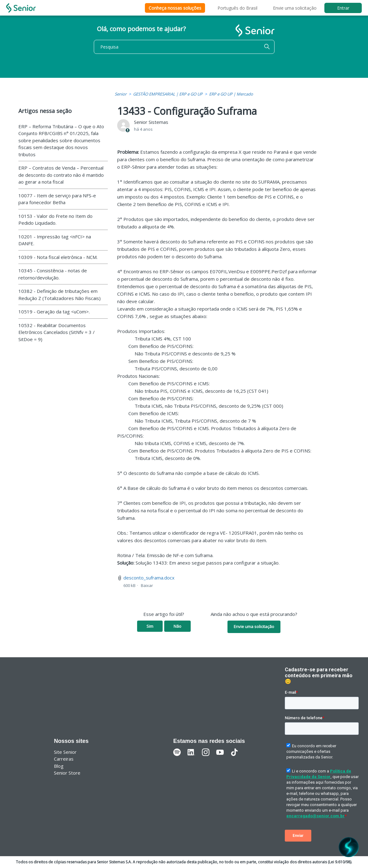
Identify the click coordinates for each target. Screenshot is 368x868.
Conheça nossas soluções (175, 8)
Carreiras (64, 759)
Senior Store (67, 773)
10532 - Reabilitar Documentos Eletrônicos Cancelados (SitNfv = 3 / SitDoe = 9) (57, 332)
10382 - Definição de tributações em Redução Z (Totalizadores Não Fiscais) (60, 295)
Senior (121, 94)
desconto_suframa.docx (149, 578)
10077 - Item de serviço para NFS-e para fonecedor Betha (57, 199)
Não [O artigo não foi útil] (177, 626)
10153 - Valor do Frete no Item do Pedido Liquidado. (55, 220)
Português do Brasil (237, 8)
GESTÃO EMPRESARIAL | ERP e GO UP (168, 94)
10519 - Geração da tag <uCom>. (54, 312)
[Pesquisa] (184, 47)
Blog (59, 766)
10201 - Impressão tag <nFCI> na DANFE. (55, 240)
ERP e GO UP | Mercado (231, 94)
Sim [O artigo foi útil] (150, 626)
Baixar (147, 585)
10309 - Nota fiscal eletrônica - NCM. (58, 257)
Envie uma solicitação (295, 8)
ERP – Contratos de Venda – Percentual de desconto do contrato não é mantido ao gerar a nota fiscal (61, 175)
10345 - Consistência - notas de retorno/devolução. (53, 274)
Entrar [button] (343, 8)
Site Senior (65, 752)
